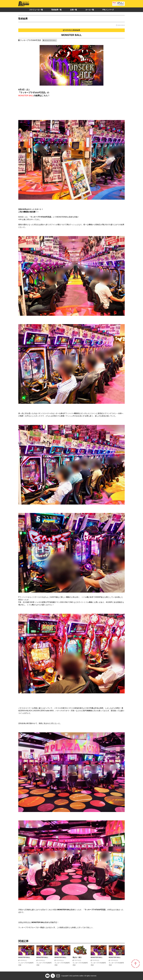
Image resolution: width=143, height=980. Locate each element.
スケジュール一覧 (36, 10)
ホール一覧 (90, 10)
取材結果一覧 (56, 10)
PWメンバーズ (108, 10)
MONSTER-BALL (50, 40)
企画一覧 (74, 10)
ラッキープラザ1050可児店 (30, 40)
